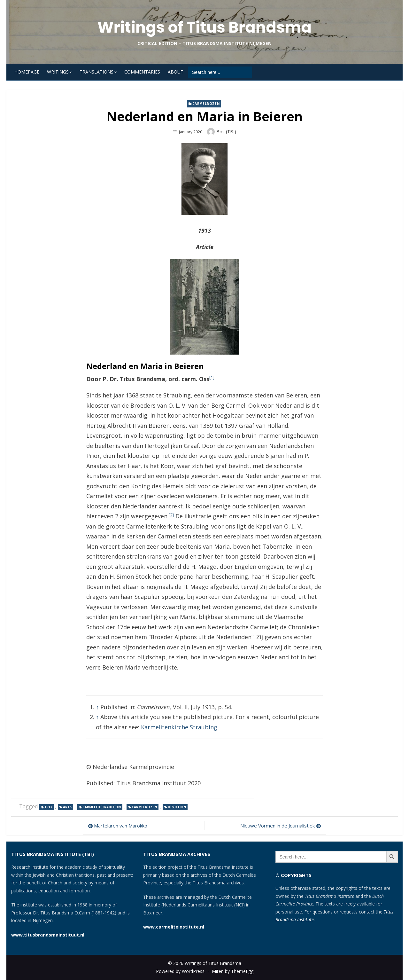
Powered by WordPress (180, 971)
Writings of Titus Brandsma (204, 27)
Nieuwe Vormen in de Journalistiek (278, 826)
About (176, 72)
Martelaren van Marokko (121, 826)
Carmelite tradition (102, 807)
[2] (171, 515)
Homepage (27, 72)
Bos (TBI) (226, 132)
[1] (212, 377)
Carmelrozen (206, 104)
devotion (177, 807)
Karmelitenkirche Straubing (179, 727)
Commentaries (142, 72)
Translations (96, 72)
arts (67, 807)
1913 (48, 807)
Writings (58, 72)
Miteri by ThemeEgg (233, 971)
